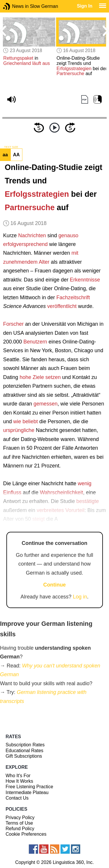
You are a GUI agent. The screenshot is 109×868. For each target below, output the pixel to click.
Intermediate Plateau (27, 792)
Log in (80, 597)
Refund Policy (20, 829)
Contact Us (17, 798)
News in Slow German (15, 6)
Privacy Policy (20, 817)
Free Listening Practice (29, 787)
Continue (55, 585)
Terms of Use (19, 823)
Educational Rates (24, 751)
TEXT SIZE (11, 147)
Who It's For (18, 776)
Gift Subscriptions (24, 756)
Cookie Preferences (26, 834)
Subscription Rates (25, 745)
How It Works (19, 781)
